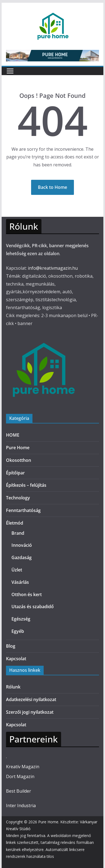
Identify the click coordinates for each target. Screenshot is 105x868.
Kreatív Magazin (23, 767)
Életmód (15, 523)
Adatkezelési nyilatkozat (31, 699)
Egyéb (18, 631)
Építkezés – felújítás (26, 485)
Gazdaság (22, 557)
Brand (18, 533)
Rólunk (13, 687)
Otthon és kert (27, 594)
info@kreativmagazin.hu (53, 268)
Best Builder (19, 791)
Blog (11, 646)
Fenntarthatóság (23, 510)
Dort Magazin (20, 776)
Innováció (22, 545)
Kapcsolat (16, 659)
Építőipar (15, 473)
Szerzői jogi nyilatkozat (30, 712)
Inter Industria (21, 806)
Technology (18, 498)
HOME (13, 435)
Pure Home (18, 448)
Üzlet (17, 570)
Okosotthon (19, 460)
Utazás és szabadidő (33, 607)
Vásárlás (20, 582)
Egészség (21, 619)
